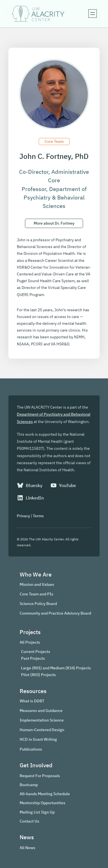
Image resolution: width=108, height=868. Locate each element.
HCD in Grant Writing (38, 739)
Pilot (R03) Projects (38, 675)
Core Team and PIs (36, 594)
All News (27, 848)
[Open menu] (93, 14)
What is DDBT (32, 701)
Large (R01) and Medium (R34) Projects (56, 668)
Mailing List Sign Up (37, 812)
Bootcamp (29, 785)
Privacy (23, 516)
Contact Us (29, 821)
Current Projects (36, 652)
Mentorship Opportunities (42, 803)
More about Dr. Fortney (54, 223)
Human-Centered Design (42, 730)
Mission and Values (37, 584)
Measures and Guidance (41, 710)
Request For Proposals (40, 776)
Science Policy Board (38, 603)
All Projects (30, 642)
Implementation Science (42, 720)
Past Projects (33, 658)
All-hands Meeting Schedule (45, 794)
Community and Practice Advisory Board (55, 613)
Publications (31, 749)
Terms (38, 516)
